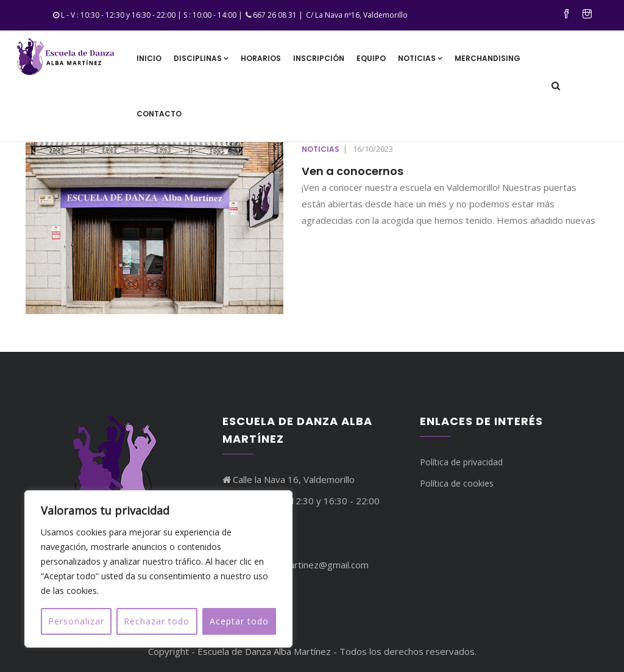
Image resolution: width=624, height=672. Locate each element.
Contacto (159, 114)
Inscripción (319, 58)
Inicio (149, 58)
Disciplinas (201, 58)
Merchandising (487, 58)
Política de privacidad (461, 462)
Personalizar (76, 621)
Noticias (420, 58)
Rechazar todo (157, 621)
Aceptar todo (239, 621)
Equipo (371, 58)
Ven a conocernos (353, 171)
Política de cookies (457, 483)
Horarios (261, 58)
